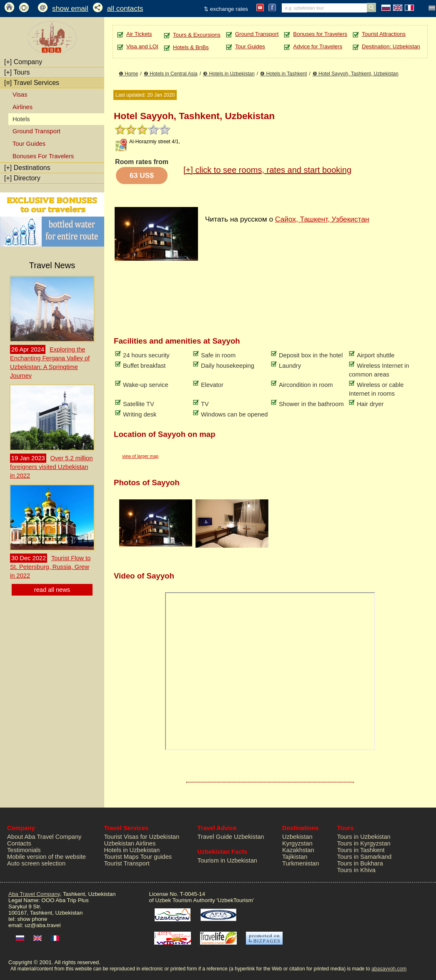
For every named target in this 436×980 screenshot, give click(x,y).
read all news (52, 590)
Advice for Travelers (318, 46)
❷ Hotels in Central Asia (171, 74)
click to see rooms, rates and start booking (267, 170)
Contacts (19, 843)
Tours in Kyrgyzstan (364, 843)
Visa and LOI (142, 46)
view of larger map (140, 456)
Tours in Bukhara (360, 863)
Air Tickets (139, 34)
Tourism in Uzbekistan (227, 860)
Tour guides (156, 857)
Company (23, 62)
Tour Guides (29, 144)
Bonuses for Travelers (320, 34)
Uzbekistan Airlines (130, 843)
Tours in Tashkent (361, 850)
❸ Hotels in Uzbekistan (229, 74)
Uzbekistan (297, 837)
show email (70, 8)
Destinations (27, 168)
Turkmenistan (301, 863)
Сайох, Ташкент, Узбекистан (322, 219)
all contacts (125, 8)
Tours (17, 72)
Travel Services (32, 83)
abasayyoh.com (389, 969)
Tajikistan (295, 857)
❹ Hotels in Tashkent (283, 74)
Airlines (23, 107)
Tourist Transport (127, 863)
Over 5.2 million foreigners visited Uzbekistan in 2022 (51, 467)
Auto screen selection (36, 863)
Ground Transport (36, 131)
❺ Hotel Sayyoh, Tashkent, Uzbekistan (356, 74)
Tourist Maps (122, 857)
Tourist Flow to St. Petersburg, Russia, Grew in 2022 (50, 567)
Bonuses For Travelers (43, 156)
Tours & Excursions (197, 35)
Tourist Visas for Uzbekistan (142, 837)
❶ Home (128, 74)
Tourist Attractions (384, 34)
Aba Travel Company (34, 894)
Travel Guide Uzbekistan (231, 837)
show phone (32, 919)
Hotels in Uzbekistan (132, 850)
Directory (22, 178)
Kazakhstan (298, 850)
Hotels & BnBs (191, 47)
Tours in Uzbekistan (364, 837)
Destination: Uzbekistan (391, 46)
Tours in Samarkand (364, 857)
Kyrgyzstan (297, 843)
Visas (20, 95)
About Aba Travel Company (44, 837)
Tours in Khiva (356, 870)
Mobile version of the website (46, 857)
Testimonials (24, 850)
